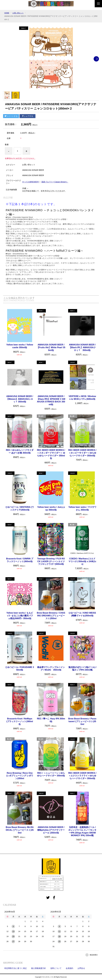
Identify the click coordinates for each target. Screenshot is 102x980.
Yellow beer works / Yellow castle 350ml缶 (20, 346)
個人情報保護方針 (39, 968)
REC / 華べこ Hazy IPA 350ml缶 (51, 720)
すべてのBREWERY (31, 182)
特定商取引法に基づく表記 (16, 968)
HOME (7, 13)
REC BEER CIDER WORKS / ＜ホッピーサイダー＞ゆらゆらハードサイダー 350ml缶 (82, 453)
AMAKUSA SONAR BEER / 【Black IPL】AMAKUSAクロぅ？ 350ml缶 (82, 347)
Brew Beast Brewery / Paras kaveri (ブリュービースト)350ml (82, 721)
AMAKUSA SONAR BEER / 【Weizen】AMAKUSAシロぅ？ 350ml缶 (20, 399)
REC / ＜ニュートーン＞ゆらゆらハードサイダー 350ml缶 (51, 774)
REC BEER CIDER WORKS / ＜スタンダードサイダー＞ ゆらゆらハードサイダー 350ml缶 (51, 454)
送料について (56, 968)
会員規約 (69, 968)
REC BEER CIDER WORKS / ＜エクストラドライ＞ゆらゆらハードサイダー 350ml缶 (82, 776)
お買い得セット (20, 13)
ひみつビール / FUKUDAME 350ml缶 (20, 669)
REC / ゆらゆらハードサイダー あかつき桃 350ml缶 (20, 451)
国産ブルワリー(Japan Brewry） (55, 182)
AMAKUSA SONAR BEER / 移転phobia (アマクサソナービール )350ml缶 (51, 830)
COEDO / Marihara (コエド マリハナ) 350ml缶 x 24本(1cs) (82, 561)
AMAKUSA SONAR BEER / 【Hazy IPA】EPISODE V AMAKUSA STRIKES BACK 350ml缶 (51, 400)
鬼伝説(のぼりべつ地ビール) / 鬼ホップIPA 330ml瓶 (82, 669)
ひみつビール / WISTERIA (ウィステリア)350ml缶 (20, 508)
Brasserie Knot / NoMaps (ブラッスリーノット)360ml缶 (20, 721)
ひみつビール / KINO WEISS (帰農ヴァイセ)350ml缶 (82, 614)
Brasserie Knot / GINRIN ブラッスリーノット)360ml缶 (20, 560)
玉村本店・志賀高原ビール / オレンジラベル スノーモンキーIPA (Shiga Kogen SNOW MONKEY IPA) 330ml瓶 (82, 831)
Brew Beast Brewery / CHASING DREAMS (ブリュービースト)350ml (51, 616)
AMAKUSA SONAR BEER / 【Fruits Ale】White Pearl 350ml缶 (51, 347)
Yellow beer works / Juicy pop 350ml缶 (51, 508)
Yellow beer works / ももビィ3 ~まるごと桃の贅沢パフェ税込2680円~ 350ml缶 (20, 616)
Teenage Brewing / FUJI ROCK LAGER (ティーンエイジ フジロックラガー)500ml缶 (51, 561)
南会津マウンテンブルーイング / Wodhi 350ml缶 (51, 669)
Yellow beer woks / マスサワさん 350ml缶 (82, 508)
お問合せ (81, 968)
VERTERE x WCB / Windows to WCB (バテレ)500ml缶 (82, 398)
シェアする (27, 116)
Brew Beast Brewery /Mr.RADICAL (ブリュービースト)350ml (20, 830)
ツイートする (11, 116)
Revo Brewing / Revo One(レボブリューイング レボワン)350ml (20, 776)
